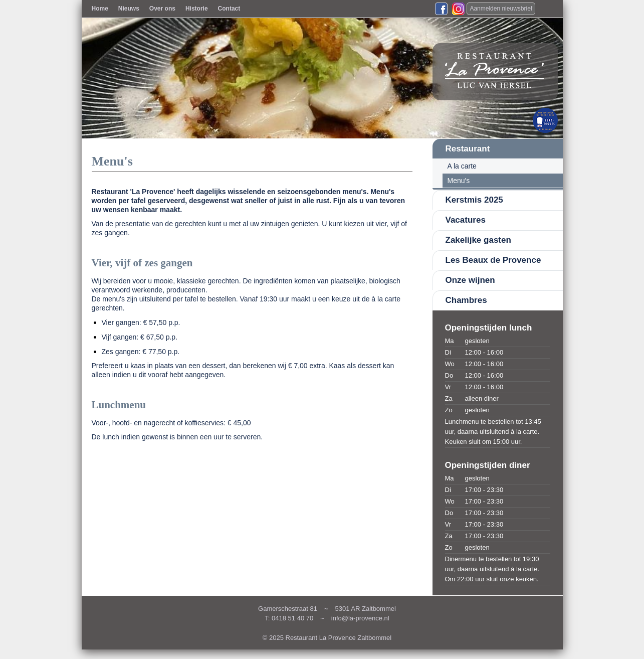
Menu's (459, 181)
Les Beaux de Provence (493, 260)
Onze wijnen (470, 280)
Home (100, 9)
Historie (197, 9)
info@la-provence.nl (360, 618)
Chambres (466, 300)
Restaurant (468, 149)
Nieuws (129, 9)
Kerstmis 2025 (474, 200)
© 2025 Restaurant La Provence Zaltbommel (327, 638)
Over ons (162, 9)
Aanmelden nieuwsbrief (501, 9)
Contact (229, 9)
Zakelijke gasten (478, 240)
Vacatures (466, 220)
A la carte (462, 166)
